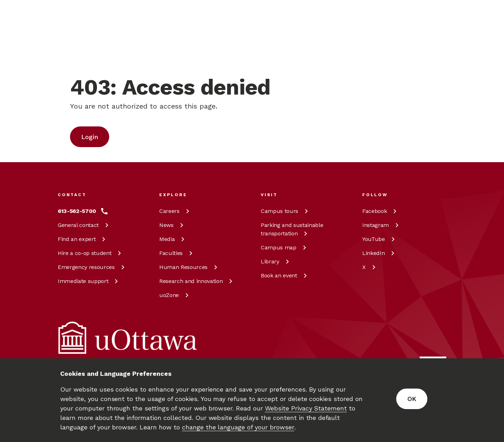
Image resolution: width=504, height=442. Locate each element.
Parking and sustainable (292, 229)
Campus (286, 211)
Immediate (89, 281)
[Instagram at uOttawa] (382, 225)
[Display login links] (435, 53)
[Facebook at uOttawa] (381, 211)
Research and (197, 281)
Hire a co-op (91, 253)
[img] (85, 16)
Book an (285, 275)
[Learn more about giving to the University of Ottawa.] (429, 15)
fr (406, 60)
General (84, 225)
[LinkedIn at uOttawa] (380, 253)
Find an (83, 239)
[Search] (226, 44)
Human (190, 267)
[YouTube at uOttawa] (380, 239)
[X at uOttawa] (370, 267)
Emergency (92, 267)
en (406, 44)
